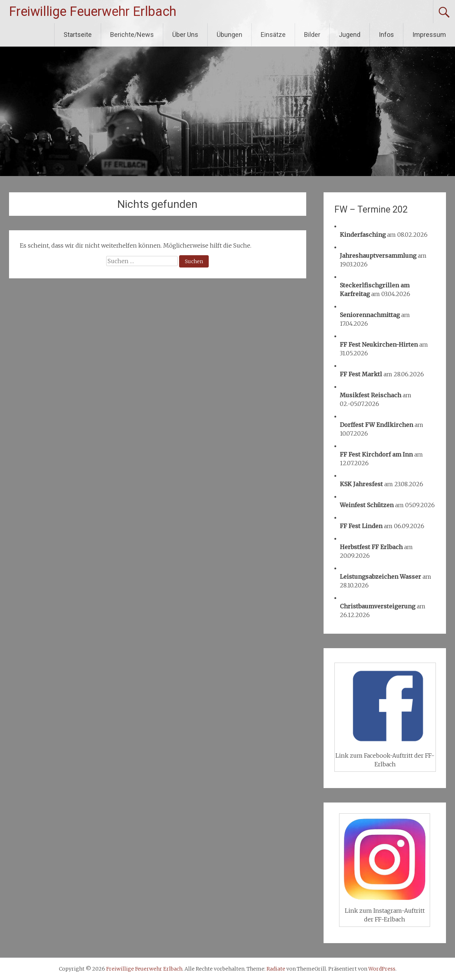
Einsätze (273, 35)
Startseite (78, 35)
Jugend (350, 35)
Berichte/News (132, 35)
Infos (386, 35)
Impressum (429, 35)
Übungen (229, 35)
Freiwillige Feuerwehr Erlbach (93, 12)
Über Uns (185, 35)
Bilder (312, 35)
